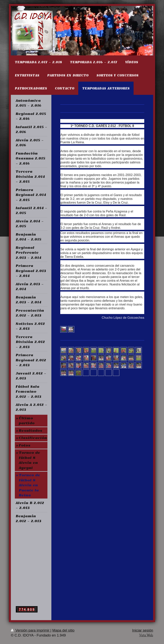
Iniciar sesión (143, 630)
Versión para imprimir (31, 630)
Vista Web (146, 635)
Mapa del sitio (63, 630)
